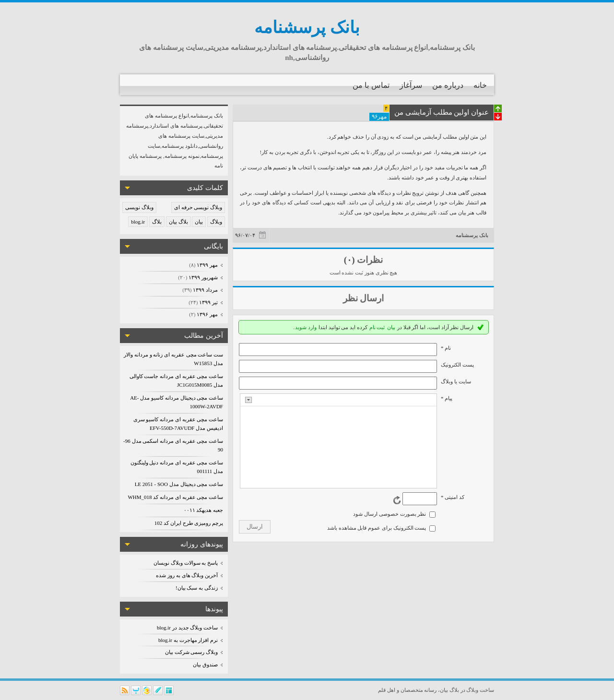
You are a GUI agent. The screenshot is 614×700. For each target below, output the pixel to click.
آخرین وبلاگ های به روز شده (187, 575)
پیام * (447, 398)
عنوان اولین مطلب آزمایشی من (442, 112)
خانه (480, 85)
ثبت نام (377, 327)
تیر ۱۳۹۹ (208, 302)
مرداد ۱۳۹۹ (205, 290)
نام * (446, 348)
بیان (199, 222)
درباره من (448, 85)
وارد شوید (306, 327)
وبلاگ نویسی (139, 207)
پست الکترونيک (457, 365)
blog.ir (138, 222)
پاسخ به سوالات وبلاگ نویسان (186, 563)
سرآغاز (411, 85)
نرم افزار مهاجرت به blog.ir (188, 640)
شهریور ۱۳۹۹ (203, 277)
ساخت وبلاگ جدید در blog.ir (187, 628)
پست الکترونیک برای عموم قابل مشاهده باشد (377, 528)
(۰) (349, 260)
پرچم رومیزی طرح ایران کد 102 (189, 523)
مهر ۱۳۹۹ (207, 265)
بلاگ (157, 222)
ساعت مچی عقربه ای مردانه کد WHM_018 (175, 497)
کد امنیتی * (453, 497)
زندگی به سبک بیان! (197, 588)
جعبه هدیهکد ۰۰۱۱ (204, 510)
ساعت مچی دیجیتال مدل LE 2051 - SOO (179, 484)
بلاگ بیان (178, 222)
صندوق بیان (205, 664)
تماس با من (371, 85)
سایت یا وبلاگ (456, 381)
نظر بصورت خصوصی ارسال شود (390, 514)
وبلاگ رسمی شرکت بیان (191, 652)
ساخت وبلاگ (480, 690)
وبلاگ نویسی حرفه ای (198, 207)
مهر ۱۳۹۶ (207, 314)
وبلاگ (216, 222)
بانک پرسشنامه (307, 28)
